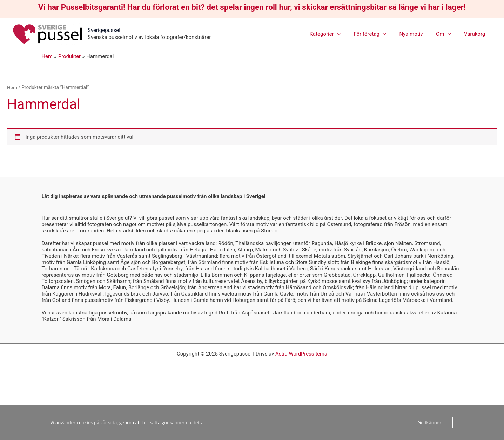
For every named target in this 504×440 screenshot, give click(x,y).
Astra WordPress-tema (301, 353)
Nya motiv (418, 34)
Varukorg (476, 34)
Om (444, 34)
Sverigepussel (104, 30)
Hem (12, 87)
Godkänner (429, 422)
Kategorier (333, 34)
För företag (376, 34)
